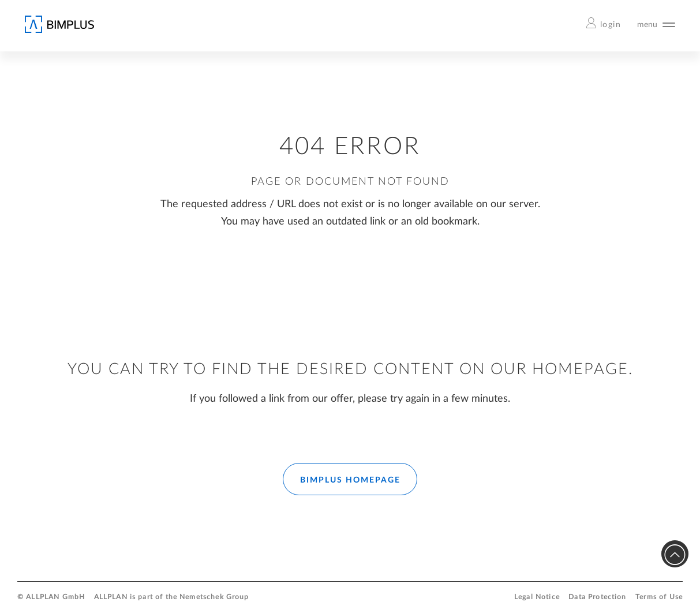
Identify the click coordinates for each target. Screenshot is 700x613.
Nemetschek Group (214, 597)
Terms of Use (659, 597)
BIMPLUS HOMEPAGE (350, 480)
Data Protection (597, 597)
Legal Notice (537, 597)
